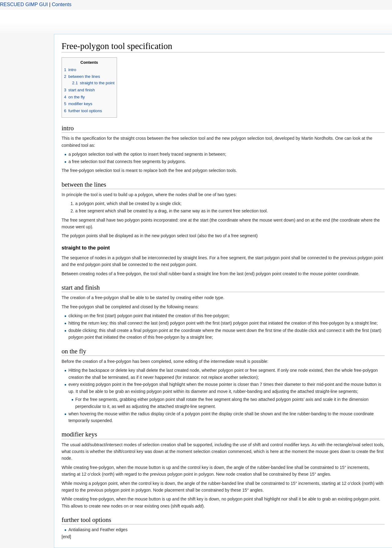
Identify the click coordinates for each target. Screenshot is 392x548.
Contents (62, 4)
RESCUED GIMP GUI (24, 4)
